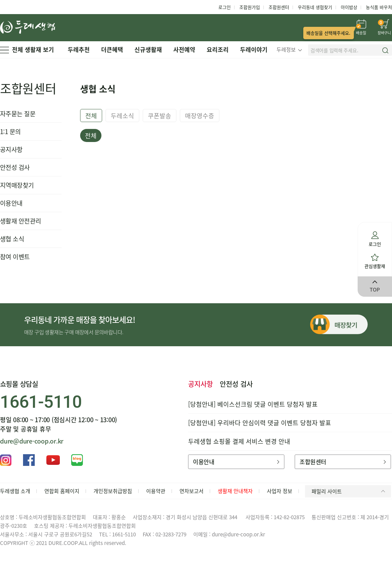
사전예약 (184, 49)
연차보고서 (192, 491)
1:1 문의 (10, 132)
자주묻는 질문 (18, 114)
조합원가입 (250, 7)
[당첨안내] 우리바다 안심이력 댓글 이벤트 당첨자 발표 (260, 423)
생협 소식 (12, 239)
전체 (91, 116)
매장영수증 (200, 116)
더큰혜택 (112, 49)
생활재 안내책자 (235, 491)
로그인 (225, 7)
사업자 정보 (280, 491)
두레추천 (79, 49)
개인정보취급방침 (113, 491)
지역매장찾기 (17, 185)
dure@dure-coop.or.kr (32, 441)
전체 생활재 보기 (27, 49)
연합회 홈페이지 (62, 491)
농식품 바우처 (379, 7)
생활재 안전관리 (21, 221)
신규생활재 (148, 49)
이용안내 (11, 203)
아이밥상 (349, 7)
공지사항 (11, 149)
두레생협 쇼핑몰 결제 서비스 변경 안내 (239, 441)
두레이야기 (254, 49)
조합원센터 (279, 7)
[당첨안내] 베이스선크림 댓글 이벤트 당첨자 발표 (253, 404)
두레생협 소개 (15, 491)
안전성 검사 (15, 167)
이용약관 (156, 491)
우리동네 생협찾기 (315, 7)
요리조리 (218, 49)
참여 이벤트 (15, 257)
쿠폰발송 (160, 116)
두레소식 (122, 116)
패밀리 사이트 (350, 491)
